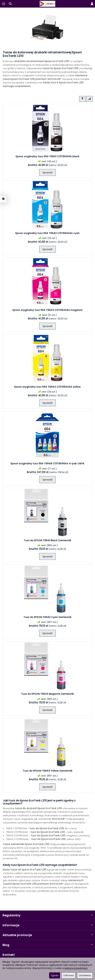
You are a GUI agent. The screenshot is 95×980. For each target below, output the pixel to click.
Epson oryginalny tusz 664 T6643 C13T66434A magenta (47, 310)
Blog (47, 945)
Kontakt (9, 955)
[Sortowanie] (89, 99)
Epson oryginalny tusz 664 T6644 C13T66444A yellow (47, 387)
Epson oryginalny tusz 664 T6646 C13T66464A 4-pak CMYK (48, 463)
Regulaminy (47, 915)
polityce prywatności (76, 968)
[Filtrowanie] (82, 99)
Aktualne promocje (47, 935)
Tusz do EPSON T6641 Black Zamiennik (47, 540)
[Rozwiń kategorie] (4, 4)
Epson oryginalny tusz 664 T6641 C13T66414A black (48, 156)
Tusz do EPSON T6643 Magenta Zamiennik (48, 694)
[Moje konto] (92, 4)
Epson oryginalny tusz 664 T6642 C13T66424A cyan (47, 233)
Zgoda (55, 975)
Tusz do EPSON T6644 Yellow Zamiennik (48, 771)
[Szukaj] (10, 4)
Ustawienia (85, 975)
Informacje (47, 925)
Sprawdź (47, 172)
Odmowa (69, 975)
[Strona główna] (48, 4)
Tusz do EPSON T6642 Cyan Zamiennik (47, 617)
